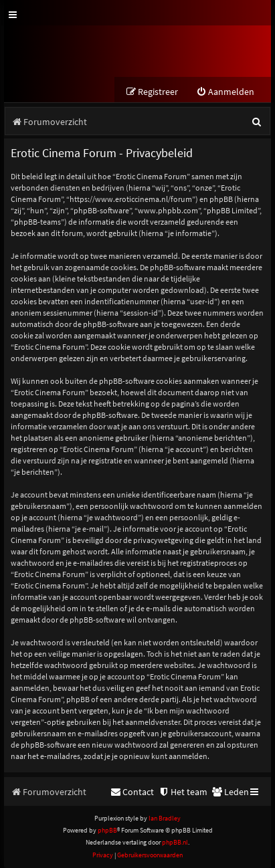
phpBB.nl (175, 842)
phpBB (107, 830)
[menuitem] (225, 92)
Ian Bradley (165, 818)
